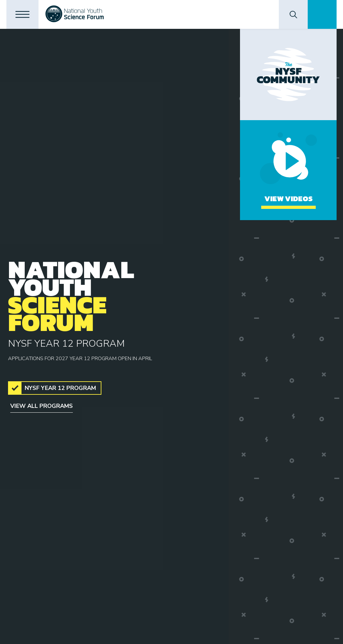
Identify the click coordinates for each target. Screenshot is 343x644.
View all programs (42, 406)
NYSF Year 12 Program (60, 388)
